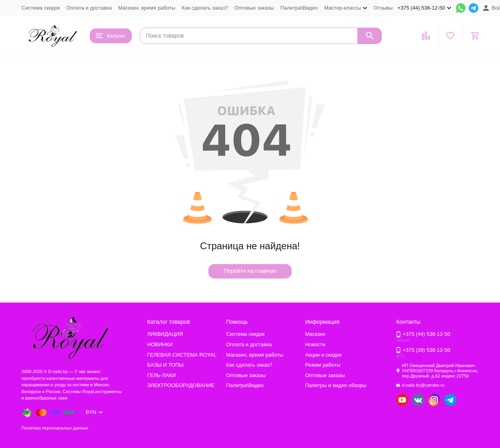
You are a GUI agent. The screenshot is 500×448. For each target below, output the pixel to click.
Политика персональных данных (55, 428)
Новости (315, 344)
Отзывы (383, 8)
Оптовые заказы (254, 8)
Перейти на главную (250, 271)
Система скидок (41, 8)
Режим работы (323, 365)
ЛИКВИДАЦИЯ (165, 334)
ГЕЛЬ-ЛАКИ (161, 375)
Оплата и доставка (89, 8)
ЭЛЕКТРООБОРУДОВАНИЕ (181, 385)
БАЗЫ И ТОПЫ (165, 365)
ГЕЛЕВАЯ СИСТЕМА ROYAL (182, 355)
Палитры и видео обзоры (336, 385)
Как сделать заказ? (205, 8)
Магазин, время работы (147, 8)
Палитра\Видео (299, 8)
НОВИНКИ (160, 344)
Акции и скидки (324, 355)
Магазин (315, 334)
